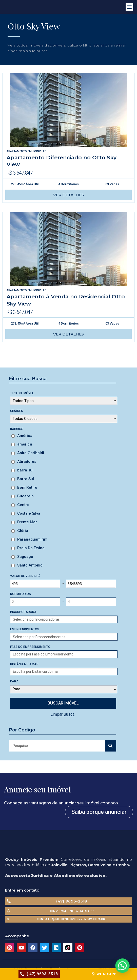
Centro (23, 505)
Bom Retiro (27, 487)
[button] (129, 7)
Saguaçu (25, 557)
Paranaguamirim (32, 539)
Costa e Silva (29, 513)
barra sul (25, 470)
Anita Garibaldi (31, 453)
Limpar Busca (62, 714)
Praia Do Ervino (31, 548)
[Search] (111, 746)
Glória (23, 531)
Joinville (39, 151)
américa (25, 444)
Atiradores (27, 462)
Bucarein (25, 496)
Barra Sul (26, 479)
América (25, 436)
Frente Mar (27, 522)
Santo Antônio (30, 565)
